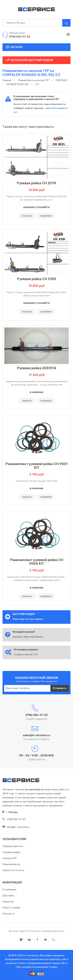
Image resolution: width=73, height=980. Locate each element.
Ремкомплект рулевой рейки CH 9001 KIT (36, 466)
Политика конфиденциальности (47, 931)
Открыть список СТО (26, 654)
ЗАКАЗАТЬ (27, 216)
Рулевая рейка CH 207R (36, 183)
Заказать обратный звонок (28, 637)
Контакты (8, 914)
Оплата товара (11, 908)
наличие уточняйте (36, 207)
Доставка (8, 896)
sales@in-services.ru (16, 827)
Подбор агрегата (13, 846)
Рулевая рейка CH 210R (37, 279)
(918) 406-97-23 (14, 819)
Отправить (60, 688)
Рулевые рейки (11, 852)
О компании (9, 890)
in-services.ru (32, 955)
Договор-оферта (18, 931)
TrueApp (53, 967)
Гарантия (8, 902)
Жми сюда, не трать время (28, 619)
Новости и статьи (13, 870)
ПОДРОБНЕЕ (46, 216)
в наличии (36, 392)
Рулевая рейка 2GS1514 (37, 368)
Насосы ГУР (10, 858)
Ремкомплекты (11, 864)
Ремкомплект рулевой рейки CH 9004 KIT (37, 562)
